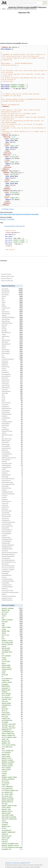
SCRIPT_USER (12, 838)
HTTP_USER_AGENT (12, 643)
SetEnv (12, 357)
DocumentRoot (12, 446)
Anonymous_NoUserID (12, 568)
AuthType (12, 370)
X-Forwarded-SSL (12, 830)
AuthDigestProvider (12, 492)
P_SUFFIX (12, 771)
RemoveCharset (12, 480)
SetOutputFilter (12, 340)
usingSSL (12, 773)
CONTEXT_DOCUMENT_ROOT (12, 844)
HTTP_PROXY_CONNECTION (12, 790)
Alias (12, 395)
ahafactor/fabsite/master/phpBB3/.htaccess (22, 9)
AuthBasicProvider (12, 431)
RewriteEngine (28, 214)
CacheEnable (12, 583)
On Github (5, 209)
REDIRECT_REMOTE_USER (12, 806)
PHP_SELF (12, 804)
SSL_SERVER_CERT (12, 792)
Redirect (12, 306)
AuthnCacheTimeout (12, 590)
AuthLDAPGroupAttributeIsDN (12, 592)
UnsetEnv (12, 490)
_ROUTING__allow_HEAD (12, 724)
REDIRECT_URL (12, 743)
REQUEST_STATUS (12, 811)
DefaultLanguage (12, 414)
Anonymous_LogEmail (12, 570)
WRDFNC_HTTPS (12, 758)
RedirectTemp (12, 367)
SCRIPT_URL (12, 739)
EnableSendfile (12, 543)
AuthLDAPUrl (12, 507)
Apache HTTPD (25, 863)
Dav (12, 437)
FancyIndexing (12, 410)
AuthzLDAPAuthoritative (12, 522)
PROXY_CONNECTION (12, 734)
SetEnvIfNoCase (12, 333)
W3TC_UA (12, 711)
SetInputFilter (12, 528)
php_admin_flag (12, 515)
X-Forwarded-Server (12, 789)
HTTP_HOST (12, 612)
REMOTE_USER (12, 690)
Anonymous (12, 405)
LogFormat (12, 505)
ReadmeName (12, 424)
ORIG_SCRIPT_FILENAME (12, 817)
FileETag (12, 329)
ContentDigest (12, 471)
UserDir (12, 469)
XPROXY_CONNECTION (12, 735)
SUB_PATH (12, 842)
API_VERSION (12, 783)
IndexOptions (12, 406)
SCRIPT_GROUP (12, 808)
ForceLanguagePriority (12, 484)
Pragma (12, 658)
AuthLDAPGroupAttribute (12, 596)
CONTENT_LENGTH (12, 766)
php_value (12, 325)
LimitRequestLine (12, 585)
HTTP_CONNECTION (12, 751)
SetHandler (12, 393)
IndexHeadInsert (12, 475)
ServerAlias (12, 551)
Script (12, 310)
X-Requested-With (12, 669)
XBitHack (12, 462)
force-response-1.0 (12, 698)
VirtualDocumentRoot (12, 359)
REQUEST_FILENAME (7, 219)
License (11, 209)
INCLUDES (12, 622)
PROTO (12, 663)
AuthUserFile (12, 372)
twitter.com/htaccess (7, 281)
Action (12, 397)
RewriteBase (12, 295)
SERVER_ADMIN (12, 703)
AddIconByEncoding (12, 482)
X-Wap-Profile (12, 680)
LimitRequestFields (12, 579)
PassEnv (12, 498)
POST (12, 639)
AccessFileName (12, 541)
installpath (12, 825)
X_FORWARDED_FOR (12, 732)
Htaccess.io (9, 863)
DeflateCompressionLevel (12, 458)
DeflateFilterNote (12, 488)
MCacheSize (12, 564)
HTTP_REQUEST (12, 753)
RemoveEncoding (12, 511)
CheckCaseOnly (12, 517)
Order (10, 214)
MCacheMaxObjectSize (12, 560)
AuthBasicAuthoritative (12, 494)
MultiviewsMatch (12, 532)
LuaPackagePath (12, 534)
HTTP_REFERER (12, 656)
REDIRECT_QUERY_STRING (12, 777)
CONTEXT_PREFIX (12, 682)
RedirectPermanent (12, 435)
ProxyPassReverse (12, 530)
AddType (12, 315)
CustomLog (12, 503)
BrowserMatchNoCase (12, 479)
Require (14, 214)
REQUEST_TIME (12, 809)
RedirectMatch (12, 353)
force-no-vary (12, 635)
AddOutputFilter (12, 391)
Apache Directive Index (7, 276)
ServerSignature (12, 374)
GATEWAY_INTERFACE (12, 779)
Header (12, 302)
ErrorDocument (12, 308)
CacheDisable (12, 513)
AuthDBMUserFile (12, 547)
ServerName (12, 443)
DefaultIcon (12, 450)
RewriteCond (20, 214)
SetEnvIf (12, 346)
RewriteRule (35, 214)
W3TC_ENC (12, 675)
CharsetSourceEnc (12, 463)
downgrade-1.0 (12, 688)
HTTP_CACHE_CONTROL (12, 745)
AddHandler (12, 363)
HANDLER (12, 692)
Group (12, 399)
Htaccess (16, 863)
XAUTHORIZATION (12, 720)
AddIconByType (12, 465)
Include (12, 334)
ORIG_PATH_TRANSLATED (12, 819)
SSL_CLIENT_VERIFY (12, 794)
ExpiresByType (12, 321)
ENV (12, 618)
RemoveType (12, 425)
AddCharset (12, 342)
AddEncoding (12, 336)
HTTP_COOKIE (12, 661)
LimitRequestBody (12, 422)
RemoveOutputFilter (12, 526)
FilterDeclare (12, 384)
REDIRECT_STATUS (12, 641)
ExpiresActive (12, 312)
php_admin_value (12, 439)
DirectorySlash (12, 412)
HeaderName (12, 429)
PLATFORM (12, 823)
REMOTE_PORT (12, 826)
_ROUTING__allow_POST (12, 728)
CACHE (12, 671)
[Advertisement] (24, 25)
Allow (12, 298)
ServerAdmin (12, 518)
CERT (12, 749)
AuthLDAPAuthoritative (12, 566)
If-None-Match (12, 713)
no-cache (12, 660)
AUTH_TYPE (12, 781)
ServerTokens (12, 350)
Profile (12, 673)
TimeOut (12, 427)
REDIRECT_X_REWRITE (12, 762)
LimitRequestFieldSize (12, 581)
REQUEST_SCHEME (12, 764)
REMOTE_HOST (12, 715)
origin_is (12, 775)
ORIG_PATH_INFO (12, 836)
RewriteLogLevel (12, 501)
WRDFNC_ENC (12, 754)
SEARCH (12, 707)
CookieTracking (12, 537)
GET (12, 637)
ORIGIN (12, 633)
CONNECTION (12, 718)
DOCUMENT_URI (11, 849)
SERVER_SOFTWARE (12, 798)
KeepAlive (12, 416)
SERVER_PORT (12, 631)
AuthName (12, 365)
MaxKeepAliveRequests (12, 554)
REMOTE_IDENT (12, 813)
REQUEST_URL (12, 741)
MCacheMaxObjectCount (12, 562)
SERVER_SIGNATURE (12, 800)
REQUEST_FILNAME (12, 760)
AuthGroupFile (12, 388)
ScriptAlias (12, 499)
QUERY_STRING (12, 627)
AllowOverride (12, 386)
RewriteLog (12, 509)
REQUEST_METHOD (12, 644)
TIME (12, 625)
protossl (12, 646)
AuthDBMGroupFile (12, 549)
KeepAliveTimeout (12, 598)
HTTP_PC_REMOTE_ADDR (12, 737)
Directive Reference (6, 279)
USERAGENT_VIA (12, 730)
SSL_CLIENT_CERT (12, 796)
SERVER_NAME (12, 665)
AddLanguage (12, 444)
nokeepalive (12, 684)
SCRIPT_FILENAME (12, 620)
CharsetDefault (12, 460)
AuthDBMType (12, 572)
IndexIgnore (12, 361)
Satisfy (12, 348)
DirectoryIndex (12, 319)
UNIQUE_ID (12, 834)
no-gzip (12, 629)
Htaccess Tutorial (6, 274)
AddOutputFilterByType (12, 317)
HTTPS (12, 616)
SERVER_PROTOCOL (12, 802)
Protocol (12, 420)
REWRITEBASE (12, 686)
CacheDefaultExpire (12, 587)
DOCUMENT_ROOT (12, 652)
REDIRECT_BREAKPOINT (12, 832)
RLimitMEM (12, 573)
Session (12, 369)
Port (12, 355)
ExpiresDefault (12, 314)
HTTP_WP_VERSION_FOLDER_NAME (12, 848)
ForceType (12, 389)
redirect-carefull (12, 770)
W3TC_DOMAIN (12, 768)
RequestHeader (12, 344)
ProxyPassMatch (12, 524)
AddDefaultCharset (12, 323)
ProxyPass (12, 496)
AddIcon (12, 433)
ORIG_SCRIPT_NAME (12, 815)
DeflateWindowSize (12, 600)
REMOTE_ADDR (12, 667)
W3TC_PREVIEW (12, 694)
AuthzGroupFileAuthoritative (12, 553)
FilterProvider (12, 380)
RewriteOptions (12, 376)
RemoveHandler (12, 403)
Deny (4, 9)
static (12, 624)
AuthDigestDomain (12, 539)
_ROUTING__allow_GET (12, 726)
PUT (12, 654)
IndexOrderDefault (12, 454)
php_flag (12, 331)
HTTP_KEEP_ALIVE (12, 747)
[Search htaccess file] (32, 3)
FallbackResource (12, 408)
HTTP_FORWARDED (12, 787)
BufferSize (12, 589)
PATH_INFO (12, 709)
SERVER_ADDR (12, 648)
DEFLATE (12, 614)
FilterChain (12, 378)
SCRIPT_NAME (12, 756)
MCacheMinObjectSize (12, 556)
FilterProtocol (12, 382)
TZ (12, 677)
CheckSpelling (12, 452)
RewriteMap (12, 486)
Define (12, 401)
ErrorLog (12, 577)
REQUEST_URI (12, 610)
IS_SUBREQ (12, 722)
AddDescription (12, 441)
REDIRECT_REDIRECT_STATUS (12, 845)
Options (6, 214)
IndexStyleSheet (12, 448)
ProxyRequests (12, 558)
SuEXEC (12, 594)
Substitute (12, 473)
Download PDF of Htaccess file (15, 226)
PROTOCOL (12, 840)
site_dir (12, 821)
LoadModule (12, 456)
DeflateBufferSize (12, 575)
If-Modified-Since (12, 705)
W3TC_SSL (12, 701)
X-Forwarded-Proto (12, 679)
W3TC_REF (12, 716)
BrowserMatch (12, 351)
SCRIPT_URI (12, 785)
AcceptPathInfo (12, 418)
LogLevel (12, 535)
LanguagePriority (12, 467)
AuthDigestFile (12, 520)
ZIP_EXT (12, 828)
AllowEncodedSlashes (12, 545)
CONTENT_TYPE (12, 699)
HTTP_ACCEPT (12, 696)
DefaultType (12, 477)
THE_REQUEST (12, 650)
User (12, 338)
